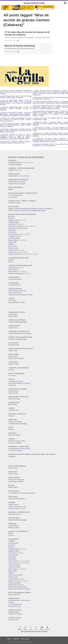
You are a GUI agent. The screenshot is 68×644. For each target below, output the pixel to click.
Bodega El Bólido (14, 220)
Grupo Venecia (13, 268)
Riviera (11, 262)
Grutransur (12, 376)
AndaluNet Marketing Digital (18, 322)
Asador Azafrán (13, 543)
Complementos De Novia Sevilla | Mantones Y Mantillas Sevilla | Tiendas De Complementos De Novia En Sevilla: (50, 140)
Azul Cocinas (13, 300)
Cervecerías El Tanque (16, 226)
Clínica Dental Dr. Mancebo (17, 291)
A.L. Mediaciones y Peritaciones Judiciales (22, 493)
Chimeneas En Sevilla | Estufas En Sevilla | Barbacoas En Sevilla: (50, 98)
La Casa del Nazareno (15, 195)
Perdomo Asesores (15, 203)
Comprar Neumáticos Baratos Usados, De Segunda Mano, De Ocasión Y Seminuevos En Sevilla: (50, 102)
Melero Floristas (14, 364)
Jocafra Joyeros (13, 316)
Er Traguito (12, 236)
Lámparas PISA (13, 393)
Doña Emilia (12, 232)
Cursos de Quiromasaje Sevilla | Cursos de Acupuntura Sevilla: (16, 108)
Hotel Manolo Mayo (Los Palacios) (19, 383)
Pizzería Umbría (14, 508)
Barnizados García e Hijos (17, 302)
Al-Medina (12, 541)
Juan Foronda (13, 197)
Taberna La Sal (13, 248)
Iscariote (11, 260)
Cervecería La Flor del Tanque (18, 228)
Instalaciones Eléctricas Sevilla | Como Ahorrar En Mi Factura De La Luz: (50, 145)
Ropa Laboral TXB (14, 595)
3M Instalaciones (14, 345)
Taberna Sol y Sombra (16, 575)
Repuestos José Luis (15, 514)
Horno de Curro (14, 270)
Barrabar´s (12, 216)
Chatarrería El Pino (15, 285)
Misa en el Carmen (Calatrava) (20, 46)
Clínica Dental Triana (15, 293)
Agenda (16, 639)
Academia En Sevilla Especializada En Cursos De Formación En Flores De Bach (16, 119)
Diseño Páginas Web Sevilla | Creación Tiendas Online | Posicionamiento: (16, 97)
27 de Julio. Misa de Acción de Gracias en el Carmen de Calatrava (27, 33)
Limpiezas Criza (13, 410)
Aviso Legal (25, 639)
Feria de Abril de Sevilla (16, 358)
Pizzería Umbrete (14, 506)
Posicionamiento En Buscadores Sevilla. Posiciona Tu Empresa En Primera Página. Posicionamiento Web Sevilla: (50, 113)
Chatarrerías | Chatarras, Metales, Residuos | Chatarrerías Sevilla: (16, 142)
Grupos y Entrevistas (15, 422)
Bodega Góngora (14, 222)
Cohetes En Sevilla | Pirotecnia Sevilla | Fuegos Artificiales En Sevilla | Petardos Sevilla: (50, 123)
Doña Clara (12, 230)
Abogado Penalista (15, 162)
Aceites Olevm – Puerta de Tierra (19, 176)
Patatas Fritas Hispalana (16, 480)
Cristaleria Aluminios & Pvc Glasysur (20, 333)
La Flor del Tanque (14, 567)
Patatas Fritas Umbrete (16, 482)
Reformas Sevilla (14, 528)
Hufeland (11, 170)
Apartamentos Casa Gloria (17, 182)
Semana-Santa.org (14, 606)
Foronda (11, 370)
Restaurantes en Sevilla (16, 585)
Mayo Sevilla (12, 242)
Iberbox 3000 (13, 351)
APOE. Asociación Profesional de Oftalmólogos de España (27, 211)
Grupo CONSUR (14, 526)
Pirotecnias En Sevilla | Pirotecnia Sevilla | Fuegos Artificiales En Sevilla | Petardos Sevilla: (50, 134)
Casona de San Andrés (16, 381)
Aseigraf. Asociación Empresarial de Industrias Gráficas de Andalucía (31, 209)
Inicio (9, 639)
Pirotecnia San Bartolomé (17, 499)
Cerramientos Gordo (15, 279)
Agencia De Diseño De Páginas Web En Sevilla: (50, 118)
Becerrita (11, 218)
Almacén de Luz (14, 391)
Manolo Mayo (13, 240)
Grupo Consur (13, 328)
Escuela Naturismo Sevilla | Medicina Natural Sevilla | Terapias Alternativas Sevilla (16, 124)
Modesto (11, 244)
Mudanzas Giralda (14, 435)
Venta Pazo (12, 252)
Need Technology (14, 399)
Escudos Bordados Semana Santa (19, 449)
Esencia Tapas (13, 234)
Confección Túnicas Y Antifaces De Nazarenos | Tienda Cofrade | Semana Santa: (16, 91)
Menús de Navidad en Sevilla (18, 587)
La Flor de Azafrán (14, 238)
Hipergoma (12, 456)
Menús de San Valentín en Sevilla (19, 589)
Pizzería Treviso (13, 504)
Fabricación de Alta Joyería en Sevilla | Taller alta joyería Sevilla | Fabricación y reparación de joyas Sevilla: (16, 131)
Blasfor (11, 189)
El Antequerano (13, 620)
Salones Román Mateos (16, 274)
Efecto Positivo (13, 474)
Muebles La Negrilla (15, 443)
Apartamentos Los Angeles (17, 184)
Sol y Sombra (13, 246)
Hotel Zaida (12, 385)
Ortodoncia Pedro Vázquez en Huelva (21, 295)
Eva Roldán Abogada (15, 164)
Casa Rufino (12, 224)
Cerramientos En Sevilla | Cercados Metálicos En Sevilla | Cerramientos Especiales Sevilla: (50, 128)
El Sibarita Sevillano (15, 254)
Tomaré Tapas (13, 250)
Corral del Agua (13, 555)
